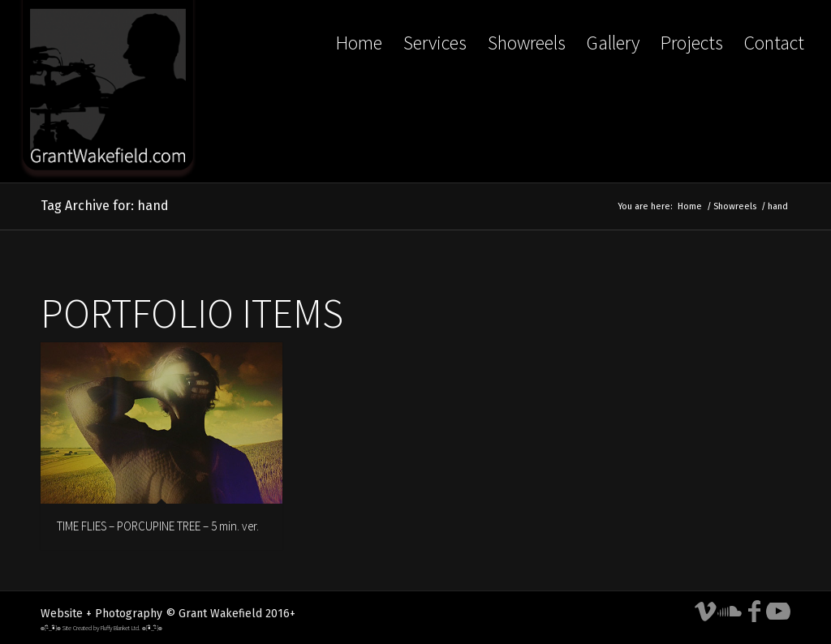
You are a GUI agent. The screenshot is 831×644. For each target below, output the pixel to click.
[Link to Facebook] (754, 612)
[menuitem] (359, 91)
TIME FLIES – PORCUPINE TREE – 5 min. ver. (158, 526)
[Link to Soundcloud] (730, 612)
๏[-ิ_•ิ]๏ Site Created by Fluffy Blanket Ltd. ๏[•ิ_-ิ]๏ (101, 628)
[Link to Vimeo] (705, 612)
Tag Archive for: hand (105, 206)
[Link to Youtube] (778, 612)
